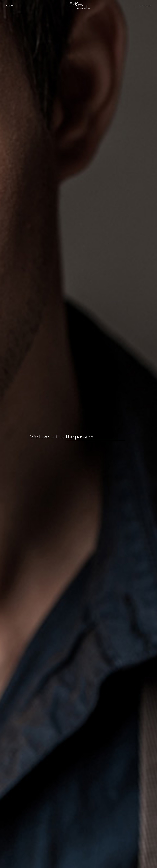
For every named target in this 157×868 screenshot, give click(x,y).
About (10, 6)
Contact (145, 6)
